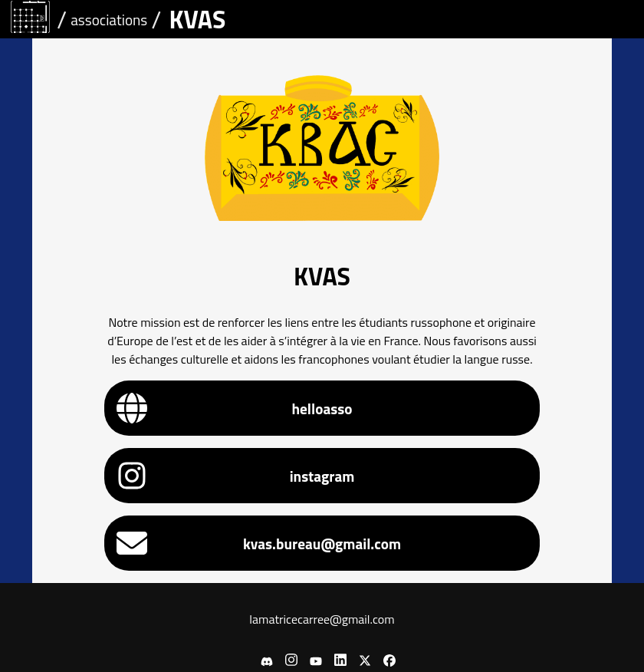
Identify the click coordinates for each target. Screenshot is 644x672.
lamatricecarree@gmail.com (322, 619)
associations (109, 20)
